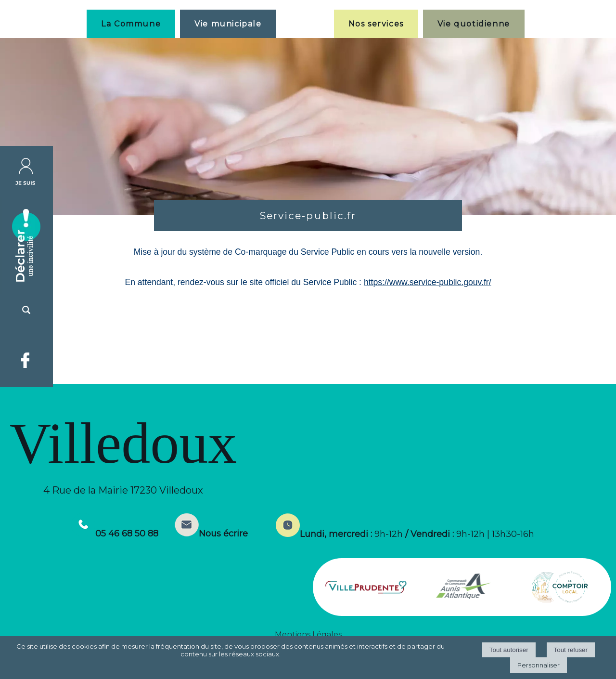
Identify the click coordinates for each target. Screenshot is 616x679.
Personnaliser (539, 665)
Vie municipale (228, 24)
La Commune (131, 24)
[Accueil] (305, 24)
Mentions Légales (308, 634)
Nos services (376, 24)
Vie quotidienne (474, 24)
